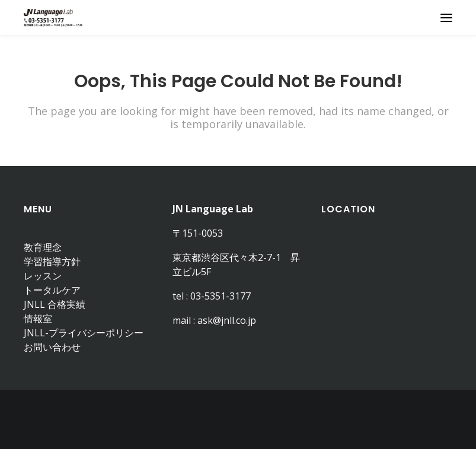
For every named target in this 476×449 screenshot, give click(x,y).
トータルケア (52, 290)
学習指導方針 (52, 262)
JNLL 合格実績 (55, 304)
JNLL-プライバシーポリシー (84, 333)
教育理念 (43, 247)
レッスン (43, 276)
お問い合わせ (52, 347)
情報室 (38, 319)
